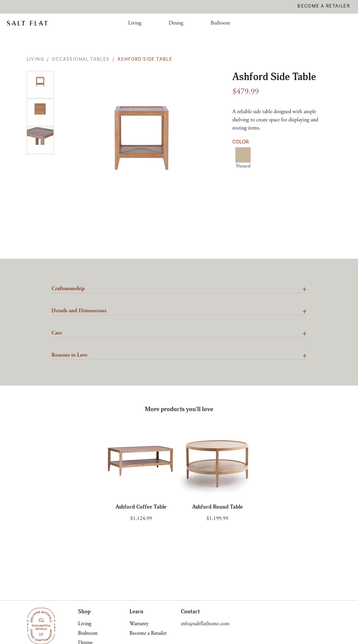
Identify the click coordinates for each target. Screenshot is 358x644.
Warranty (139, 624)
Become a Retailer (324, 6)
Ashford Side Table (145, 59)
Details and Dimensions (79, 311)
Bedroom (220, 23)
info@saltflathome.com (205, 624)
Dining (176, 23)
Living (135, 23)
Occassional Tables (81, 59)
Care (57, 333)
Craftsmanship (68, 289)
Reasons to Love (69, 355)
